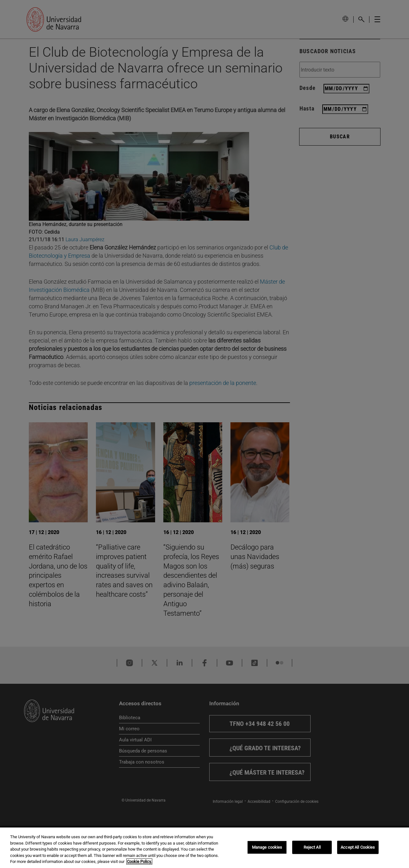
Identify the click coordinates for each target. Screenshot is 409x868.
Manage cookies (267, 847)
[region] (204, 848)
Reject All (312, 847)
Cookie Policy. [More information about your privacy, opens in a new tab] (139, 862)
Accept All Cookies (358, 847)
